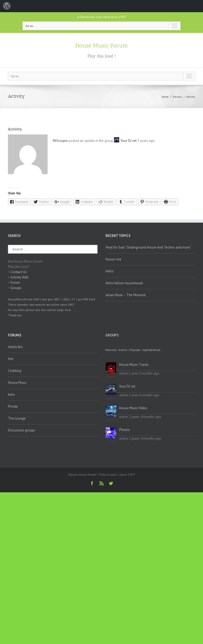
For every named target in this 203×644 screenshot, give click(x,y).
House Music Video (133, 408)
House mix (113, 259)
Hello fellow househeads (124, 283)
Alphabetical (151, 350)
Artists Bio (15, 347)
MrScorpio (60, 141)
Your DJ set (129, 141)
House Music (17, 383)
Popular (135, 350)
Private (13, 406)
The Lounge (17, 418)
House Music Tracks (134, 365)
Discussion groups (22, 430)
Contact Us (19, 272)
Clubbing (15, 371)
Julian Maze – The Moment (126, 295)
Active (123, 350)
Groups (16, 288)
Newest (111, 350)
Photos (124, 430)
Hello (110, 271)
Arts (11, 359)
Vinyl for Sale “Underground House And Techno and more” (148, 247)
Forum (15, 283)
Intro (11, 395)
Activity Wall (20, 277)
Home (165, 97)
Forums (177, 97)
